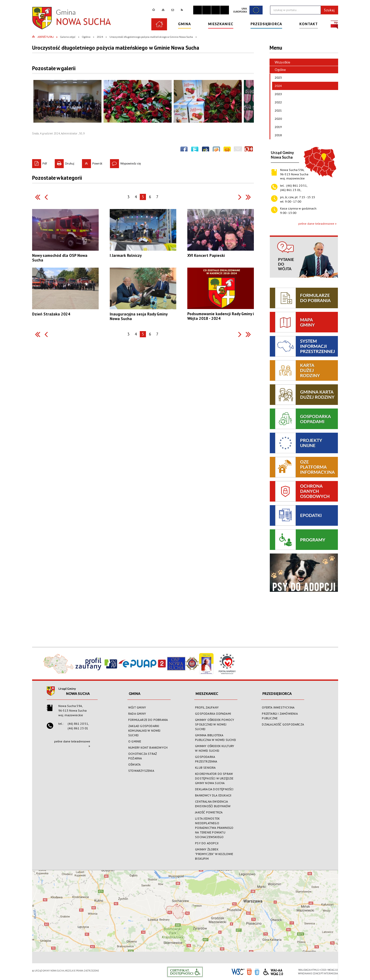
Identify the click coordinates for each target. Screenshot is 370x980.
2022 (277, 102)
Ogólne (278, 70)
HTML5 (249, 971)
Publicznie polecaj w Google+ (249, 150)
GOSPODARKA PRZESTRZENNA (206, 759)
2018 (277, 135)
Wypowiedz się (125, 162)
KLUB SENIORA (205, 768)
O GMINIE (135, 741)
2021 (277, 111)
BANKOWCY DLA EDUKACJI (213, 795)
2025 (277, 78)
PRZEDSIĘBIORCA (277, 694)
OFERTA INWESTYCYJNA (278, 707)
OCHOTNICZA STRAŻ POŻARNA (143, 756)
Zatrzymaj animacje (198, 10)
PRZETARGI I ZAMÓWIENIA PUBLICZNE (280, 716)
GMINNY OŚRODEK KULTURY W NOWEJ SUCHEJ (215, 748)
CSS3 (257, 971)
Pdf (40, 162)
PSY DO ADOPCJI (207, 843)
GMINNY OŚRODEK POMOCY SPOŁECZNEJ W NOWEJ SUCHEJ (215, 724)
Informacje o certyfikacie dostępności (185, 972)
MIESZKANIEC (207, 694)
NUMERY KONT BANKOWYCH (148, 747)
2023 (277, 94)
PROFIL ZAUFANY (207, 707)
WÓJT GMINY (137, 707)
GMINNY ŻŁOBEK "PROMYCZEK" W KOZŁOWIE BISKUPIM (214, 854)
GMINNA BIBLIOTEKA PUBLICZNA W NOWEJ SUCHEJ (215, 737)
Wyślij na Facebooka (184, 150)
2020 (277, 119)
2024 (277, 86)
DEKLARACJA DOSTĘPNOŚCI (214, 789)
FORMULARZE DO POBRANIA (148, 720)
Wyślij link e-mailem (238, 150)
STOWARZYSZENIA (141, 771)
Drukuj (64, 162)
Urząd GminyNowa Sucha (282, 155)
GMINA (135, 694)
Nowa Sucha (78, 694)
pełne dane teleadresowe (316, 224)
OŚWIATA (134, 764)
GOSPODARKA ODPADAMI (213, 714)
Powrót (92, 162)
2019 (277, 127)
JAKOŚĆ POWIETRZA (209, 812)
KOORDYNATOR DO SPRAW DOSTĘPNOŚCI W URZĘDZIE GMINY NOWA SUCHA (214, 778)
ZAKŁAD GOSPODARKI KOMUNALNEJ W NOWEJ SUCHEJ (144, 731)
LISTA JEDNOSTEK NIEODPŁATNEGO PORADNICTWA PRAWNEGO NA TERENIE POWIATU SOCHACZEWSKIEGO (214, 828)
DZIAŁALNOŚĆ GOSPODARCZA (283, 724)
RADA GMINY (137, 714)
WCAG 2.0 (273, 971)
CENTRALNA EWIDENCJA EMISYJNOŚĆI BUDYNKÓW (213, 804)
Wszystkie (282, 62)
